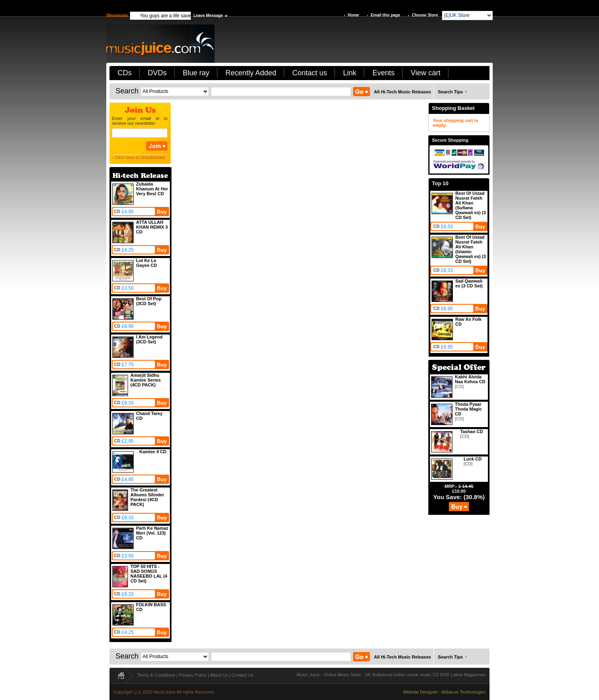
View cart (425, 73)
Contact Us (242, 675)
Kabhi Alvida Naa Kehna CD (470, 379)
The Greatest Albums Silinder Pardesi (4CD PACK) (147, 497)
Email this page (385, 15)
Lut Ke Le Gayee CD (147, 263)
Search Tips (450, 92)
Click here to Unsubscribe (140, 157)
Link (350, 73)
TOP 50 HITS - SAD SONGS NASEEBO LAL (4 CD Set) (149, 574)
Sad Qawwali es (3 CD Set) (469, 283)
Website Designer (420, 692)
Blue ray (196, 73)
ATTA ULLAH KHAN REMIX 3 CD (152, 227)
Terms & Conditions (156, 675)
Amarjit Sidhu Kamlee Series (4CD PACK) (146, 380)
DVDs (157, 73)
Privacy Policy (192, 675)
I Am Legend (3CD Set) (149, 339)
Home (353, 15)
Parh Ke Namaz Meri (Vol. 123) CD (152, 533)
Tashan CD (472, 432)
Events (383, 73)
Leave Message (208, 15)
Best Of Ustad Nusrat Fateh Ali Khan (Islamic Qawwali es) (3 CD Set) (471, 249)
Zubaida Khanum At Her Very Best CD (152, 189)
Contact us (310, 73)
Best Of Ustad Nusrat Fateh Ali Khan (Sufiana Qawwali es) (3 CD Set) (471, 205)
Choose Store (425, 15)
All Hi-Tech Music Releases (403, 92)
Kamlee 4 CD (153, 452)
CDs (125, 73)
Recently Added (251, 73)
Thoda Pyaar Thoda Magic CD (468, 409)
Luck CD (473, 459)
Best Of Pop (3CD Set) (149, 301)
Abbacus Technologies (463, 692)
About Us (219, 675)
